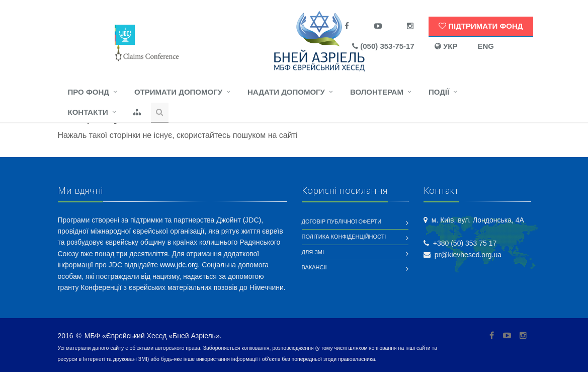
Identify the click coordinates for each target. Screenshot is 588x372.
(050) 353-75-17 (383, 46)
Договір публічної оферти (342, 221)
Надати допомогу (286, 92)
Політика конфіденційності (344, 237)
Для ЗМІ (313, 252)
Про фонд (89, 92)
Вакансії (314, 267)
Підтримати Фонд (481, 26)
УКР (446, 46)
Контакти (88, 112)
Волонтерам (377, 92)
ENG (486, 46)
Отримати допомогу (178, 92)
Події (439, 92)
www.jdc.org (179, 265)
